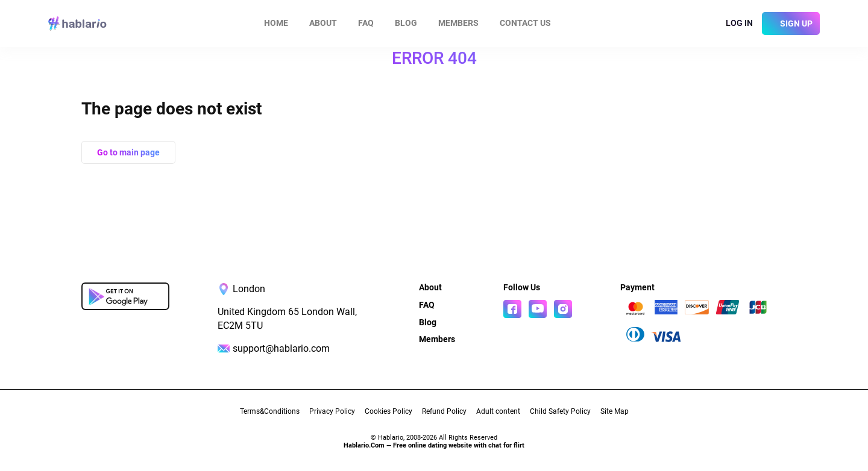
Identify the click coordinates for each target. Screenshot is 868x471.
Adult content (498, 411)
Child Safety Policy (560, 411)
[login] (734, 23)
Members (458, 23)
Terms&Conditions (270, 411)
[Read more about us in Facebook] (512, 309)
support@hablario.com (281, 348)
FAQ (366, 23)
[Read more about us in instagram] (563, 309)
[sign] (791, 23)
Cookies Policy (388, 411)
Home (276, 23)
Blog (406, 23)
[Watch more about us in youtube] (538, 309)
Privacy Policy (332, 411)
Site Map (615, 411)
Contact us (525, 23)
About (323, 23)
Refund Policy (444, 411)
